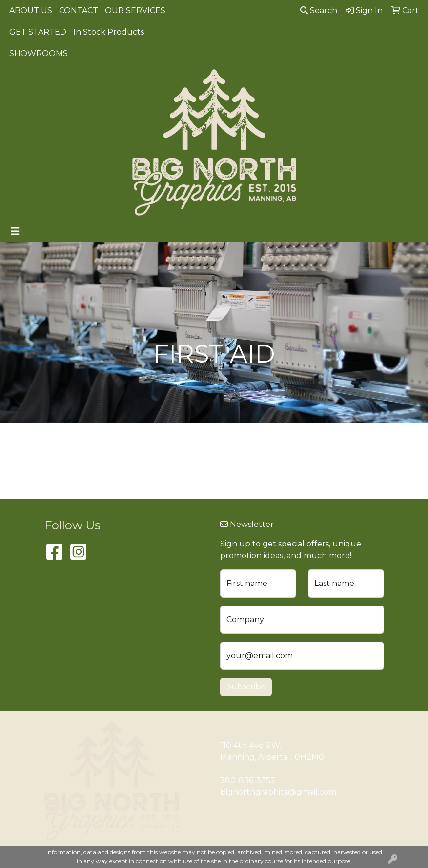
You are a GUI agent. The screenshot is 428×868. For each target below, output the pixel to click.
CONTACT (79, 10)
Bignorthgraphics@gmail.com (278, 792)
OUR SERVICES (135, 10)
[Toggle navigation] (15, 231)
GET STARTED (38, 32)
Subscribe (246, 687)
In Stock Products (109, 32)
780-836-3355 (247, 780)
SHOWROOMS (39, 53)
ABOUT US (31, 10)
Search (319, 10)
